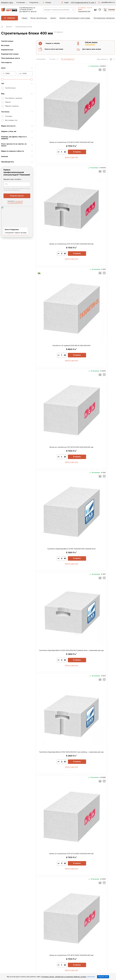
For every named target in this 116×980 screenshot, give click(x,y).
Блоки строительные (39, 20)
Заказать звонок (94, 925)
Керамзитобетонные (10, 56)
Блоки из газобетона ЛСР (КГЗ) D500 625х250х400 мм (96, 187)
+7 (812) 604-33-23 (81, 10)
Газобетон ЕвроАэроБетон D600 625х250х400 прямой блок (55, 558)
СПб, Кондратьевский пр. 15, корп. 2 (83, 3)
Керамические (7, 51)
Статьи (39, 931)
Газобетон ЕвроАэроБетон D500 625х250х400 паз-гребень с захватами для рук (96, 484)
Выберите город (7, 3)
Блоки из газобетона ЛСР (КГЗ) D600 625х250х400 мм (55, 410)
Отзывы (48, 3)
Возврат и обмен (43, 939)
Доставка (40, 925)
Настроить (91, 977)
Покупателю (35, 3)
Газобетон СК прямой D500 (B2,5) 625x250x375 (94, 784)
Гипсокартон (6, 64)
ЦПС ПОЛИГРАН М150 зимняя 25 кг (94, 714)
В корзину (63, 125)
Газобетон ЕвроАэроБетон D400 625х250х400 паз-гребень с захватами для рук (55, 336)
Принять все (103, 977)
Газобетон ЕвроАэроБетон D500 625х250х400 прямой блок (96, 410)
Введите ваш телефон (12, 181)
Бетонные (5, 47)
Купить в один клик (55, 130)
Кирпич (53, 20)
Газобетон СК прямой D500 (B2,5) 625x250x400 (55, 187)
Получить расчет (17, 197)
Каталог (11, 20)
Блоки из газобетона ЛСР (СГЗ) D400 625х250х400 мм (96, 114)
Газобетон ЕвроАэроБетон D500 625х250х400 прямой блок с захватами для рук (55, 484)
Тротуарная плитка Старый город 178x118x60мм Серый (55, 715)
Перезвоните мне (77, 13)
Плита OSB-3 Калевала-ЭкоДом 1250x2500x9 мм (55, 784)
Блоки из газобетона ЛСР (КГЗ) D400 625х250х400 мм (55, 114)
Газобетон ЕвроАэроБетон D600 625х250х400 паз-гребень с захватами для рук (55, 634)
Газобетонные (7, 43)
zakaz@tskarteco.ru (92, 946)
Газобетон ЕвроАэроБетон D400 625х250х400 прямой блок (55, 259)
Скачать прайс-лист (70, 914)
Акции (25, 20)
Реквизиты (41, 918)
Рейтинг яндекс (87, 44)
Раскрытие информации (42, 935)
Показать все (68, 867)
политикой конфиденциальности (15, 204)
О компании (22, 3)
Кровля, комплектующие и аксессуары (75, 20)
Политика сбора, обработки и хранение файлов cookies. (64, 977)
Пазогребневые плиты (11, 60)
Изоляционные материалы (104, 20)
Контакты (40, 921)
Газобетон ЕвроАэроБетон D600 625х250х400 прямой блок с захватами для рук (96, 559)
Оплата (40, 928)
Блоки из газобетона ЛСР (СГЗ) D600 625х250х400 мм (96, 335)
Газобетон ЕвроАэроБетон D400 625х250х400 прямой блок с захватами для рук (96, 261)
